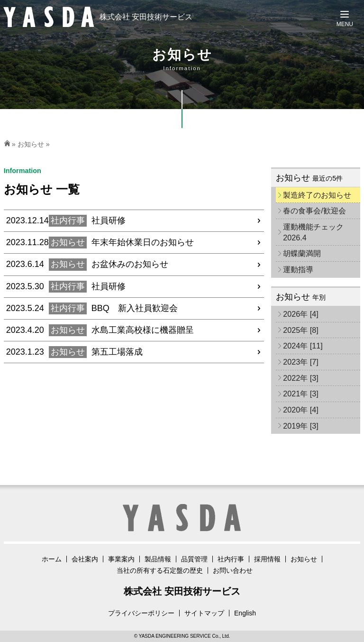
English (245, 613)
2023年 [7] (301, 362)
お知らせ (31, 144)
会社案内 (85, 559)
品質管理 (194, 559)
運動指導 (298, 269)
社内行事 (231, 559)
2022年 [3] (301, 378)
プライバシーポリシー (141, 613)
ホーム (52, 559)
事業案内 (121, 559)
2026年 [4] (301, 314)
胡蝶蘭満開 (302, 253)
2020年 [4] (301, 410)
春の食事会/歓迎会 (314, 211)
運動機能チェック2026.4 (313, 232)
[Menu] (345, 19)
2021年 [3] (301, 394)
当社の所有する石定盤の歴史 (160, 570)
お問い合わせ (233, 570)
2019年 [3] (301, 426)
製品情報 (158, 559)
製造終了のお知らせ (317, 195)
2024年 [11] (303, 346)
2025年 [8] (301, 330)
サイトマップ (204, 613)
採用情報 (267, 559)
